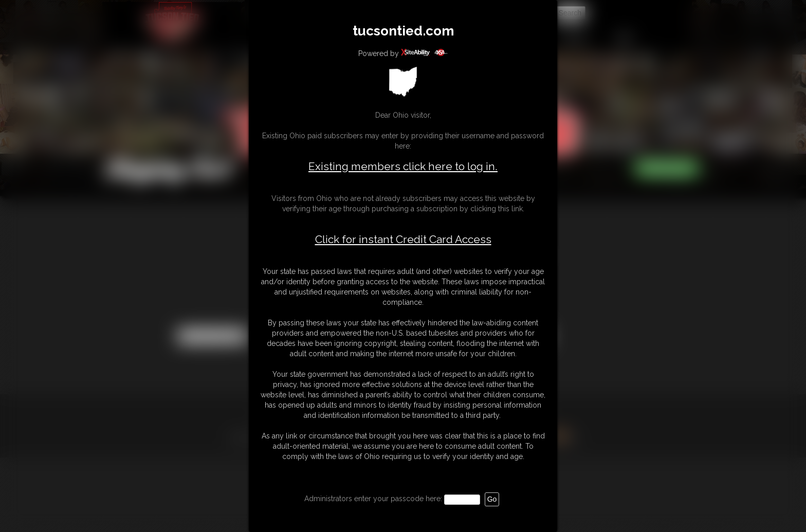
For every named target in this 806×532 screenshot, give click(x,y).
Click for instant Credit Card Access (403, 240)
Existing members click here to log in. (403, 166)
